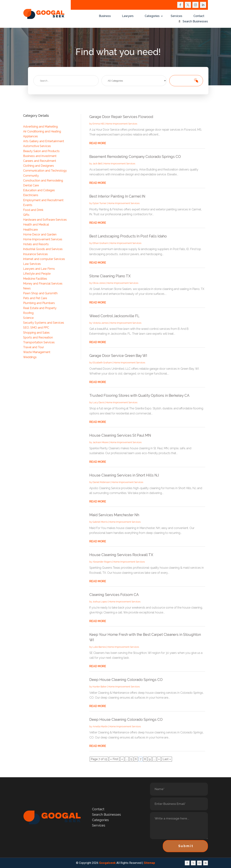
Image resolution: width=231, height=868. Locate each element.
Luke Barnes (99, 647)
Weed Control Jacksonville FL (114, 316)
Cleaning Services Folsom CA (114, 595)
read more (98, 143)
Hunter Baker (100, 687)
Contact (199, 16)
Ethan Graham (100, 243)
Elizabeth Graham (102, 363)
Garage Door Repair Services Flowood (121, 117)
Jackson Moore (101, 442)
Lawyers (128, 16)
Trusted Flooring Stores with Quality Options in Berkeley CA (139, 395)
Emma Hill (98, 124)
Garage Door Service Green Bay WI (118, 356)
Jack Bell (97, 164)
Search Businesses (195, 22)
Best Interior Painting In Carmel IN (117, 196)
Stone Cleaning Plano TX (110, 276)
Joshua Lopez (100, 602)
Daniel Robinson (101, 482)
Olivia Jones (99, 283)
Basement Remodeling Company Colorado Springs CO (135, 157)
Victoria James (100, 323)
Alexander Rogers (102, 562)
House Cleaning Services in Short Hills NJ (124, 475)
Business (105, 16)
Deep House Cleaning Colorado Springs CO (126, 680)
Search (184, 81)
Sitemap (149, 863)
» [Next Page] (159, 759)
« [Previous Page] (122, 759)
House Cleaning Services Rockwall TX (121, 555)
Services (176, 16)
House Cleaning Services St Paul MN (120, 435)
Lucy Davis (98, 402)
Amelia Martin (100, 726)
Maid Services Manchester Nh (114, 515)
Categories (152, 16)
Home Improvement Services (121, 124)
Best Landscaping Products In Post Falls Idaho (128, 236)
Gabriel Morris (100, 522)
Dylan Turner (100, 203)
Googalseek (107, 863)
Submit (186, 846)
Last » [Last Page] (167, 759)
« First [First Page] (114, 759)
